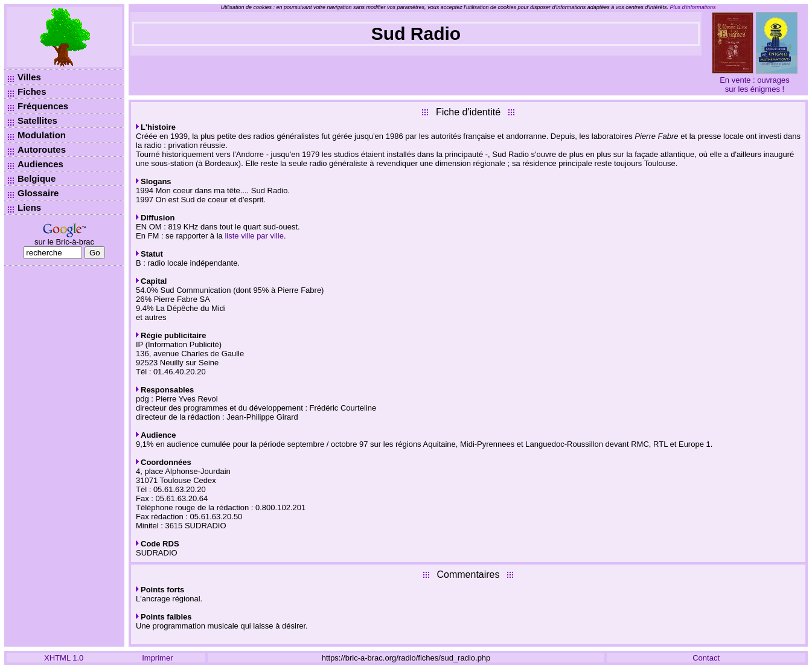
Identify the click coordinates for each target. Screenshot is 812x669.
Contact (706, 658)
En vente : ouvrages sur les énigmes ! (755, 85)
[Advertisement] (64, 453)
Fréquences (43, 106)
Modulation (42, 135)
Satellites (37, 120)
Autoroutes (42, 149)
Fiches (32, 91)
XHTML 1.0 (64, 658)
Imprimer (157, 658)
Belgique (37, 178)
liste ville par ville (254, 236)
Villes (29, 77)
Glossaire (38, 193)
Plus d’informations (693, 7)
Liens (29, 207)
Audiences (40, 164)
